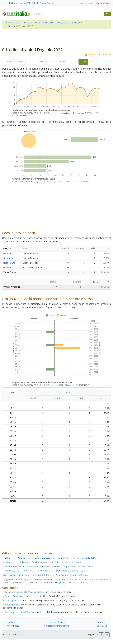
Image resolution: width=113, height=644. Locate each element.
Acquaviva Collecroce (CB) (72, 575)
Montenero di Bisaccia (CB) (73, 571)
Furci (45, 566)
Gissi (30, 571)
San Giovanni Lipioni (16, 575)
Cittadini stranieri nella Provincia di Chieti (25, 592)
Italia (17, 23)
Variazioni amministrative (57, 626)
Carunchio (85, 566)
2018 (41, 62)
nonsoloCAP (25, 3)
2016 (20, 62)
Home (8, 23)
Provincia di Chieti (45, 23)
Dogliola (63, 23)
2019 (51, 62)
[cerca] (68, 14)
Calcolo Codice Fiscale (43, 3)
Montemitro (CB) (68, 558)
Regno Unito (9, 263)
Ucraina (7, 268)
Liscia (9, 562)
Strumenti (102, 622)
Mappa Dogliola (13, 605)
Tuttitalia (13, 3)
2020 (62, 62)
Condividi (105, 55)
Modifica (91, 55)
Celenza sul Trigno (64, 566)
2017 (30, 62)
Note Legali (11, 622)
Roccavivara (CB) (42, 575)
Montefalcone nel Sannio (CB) (21, 566)
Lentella (23, 562)
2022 (83, 62)
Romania (8, 254)
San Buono (40, 562)
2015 (9, 62)
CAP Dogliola (11, 600)
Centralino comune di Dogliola (20, 612)
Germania (8, 258)
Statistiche (76, 23)
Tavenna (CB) (13, 571)
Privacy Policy (12, 626)
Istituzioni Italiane (56, 622)
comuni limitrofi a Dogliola (51, 582)
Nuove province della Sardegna (94, 3)
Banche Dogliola (13, 596)
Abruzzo (27, 23)
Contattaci (102, 626)
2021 (73, 62)
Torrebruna (46, 571)
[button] (101, 635)
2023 (94, 62)
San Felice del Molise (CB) (65, 562)
